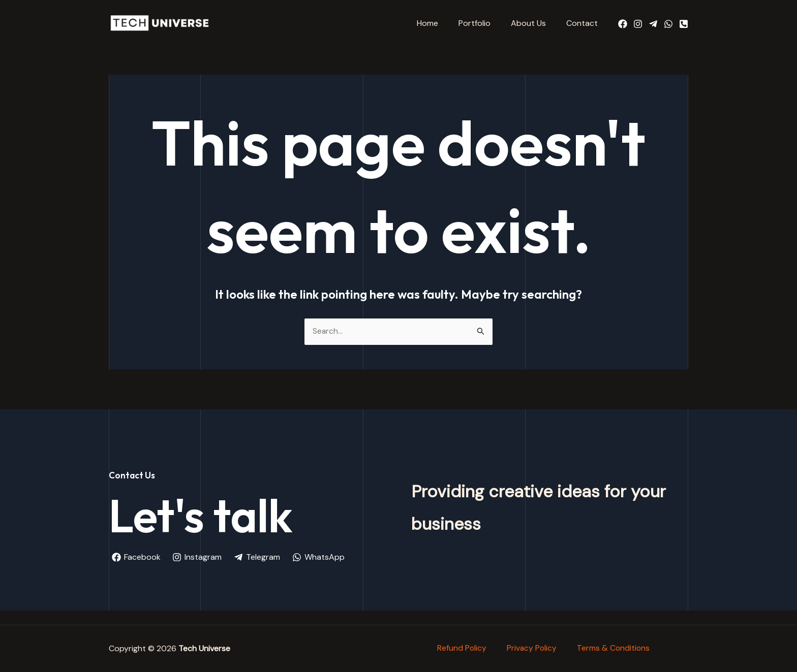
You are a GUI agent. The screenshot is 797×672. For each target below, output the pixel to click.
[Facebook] (623, 24)
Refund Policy (461, 645)
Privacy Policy (532, 645)
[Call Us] (684, 24)
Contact (584, 23)
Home (442, 23)
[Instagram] (638, 24)
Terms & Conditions (614, 645)
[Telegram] (653, 24)
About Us (534, 23)
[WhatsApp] (668, 24)
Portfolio (485, 23)
